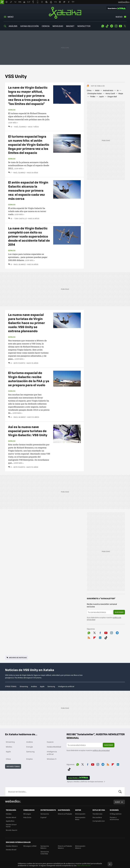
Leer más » (13, 123)
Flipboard (95, 637)
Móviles (9, 747)
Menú (11, 17)
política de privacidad (101, 750)
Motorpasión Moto (80, 818)
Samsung (51, 686)
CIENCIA (46, 26)
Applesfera (10, 821)
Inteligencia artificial (66, 686)
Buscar (120, 792)
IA (118, 90)
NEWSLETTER (84, 26)
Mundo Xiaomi (11, 830)
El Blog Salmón (116, 814)
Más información (84, 865)
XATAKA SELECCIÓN (30, 26)
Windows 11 (52, 759)
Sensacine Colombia (45, 853)
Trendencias (97, 814)
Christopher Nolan (95, 93)
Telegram (112, 26)
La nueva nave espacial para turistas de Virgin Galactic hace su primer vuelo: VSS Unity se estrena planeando (27, 323)
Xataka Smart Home (11, 825)
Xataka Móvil (11, 817)
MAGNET (70, 26)
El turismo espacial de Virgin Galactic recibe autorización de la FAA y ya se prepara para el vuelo (29, 379)
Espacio (12, 110)
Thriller (93, 96)
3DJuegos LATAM (30, 846)
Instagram (116, 26)
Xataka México (12, 846)
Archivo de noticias (18, 657)
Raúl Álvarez (20, 127)
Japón (101, 96)
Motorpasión (80, 814)
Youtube (120, 26)
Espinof (43, 817)
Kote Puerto (19, 363)
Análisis (34, 686)
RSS (89, 637)
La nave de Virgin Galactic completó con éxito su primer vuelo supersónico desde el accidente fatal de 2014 (29, 236)
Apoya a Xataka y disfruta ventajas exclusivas (85, 782)
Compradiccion (99, 821)
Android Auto (108, 90)
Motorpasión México (80, 847)
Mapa (121, 93)
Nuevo (119, 17)
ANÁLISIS (13, 26)
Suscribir (119, 612)
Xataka (65, 13)
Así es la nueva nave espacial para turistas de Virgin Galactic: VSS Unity (28, 431)
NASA (97, 90)
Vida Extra (27, 817)
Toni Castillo (21, 218)
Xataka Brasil (11, 849)
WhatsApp (103, 26)
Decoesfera (97, 817)
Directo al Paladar (65, 814)
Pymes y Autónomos (114, 818)
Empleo (29, 759)
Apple (42, 686)
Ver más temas (13, 766)
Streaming (24, 686)
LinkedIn (100, 637)
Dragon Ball (112, 96)
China (89, 90)
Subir (117, 802)
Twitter (125, 26)
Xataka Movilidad (54, 747)
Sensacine (45, 814)
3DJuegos (27, 814)
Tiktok (107, 26)
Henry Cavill (110, 93)
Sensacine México (45, 847)
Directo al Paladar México (65, 847)
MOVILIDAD (58, 26)
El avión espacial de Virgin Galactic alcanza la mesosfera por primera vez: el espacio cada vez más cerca (28, 190)
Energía (30, 747)
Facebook (100, 632)
